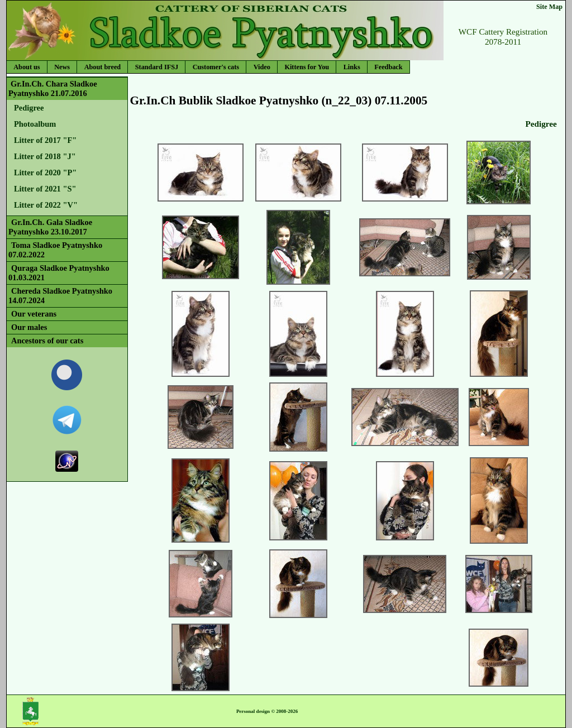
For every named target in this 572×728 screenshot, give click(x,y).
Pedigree (29, 108)
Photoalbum (35, 124)
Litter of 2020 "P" (45, 173)
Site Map (549, 7)
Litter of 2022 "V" (46, 205)
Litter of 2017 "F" (45, 140)
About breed (103, 67)
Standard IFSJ (157, 67)
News (62, 67)
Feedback (388, 67)
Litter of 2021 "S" (45, 189)
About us (27, 67)
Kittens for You (307, 67)
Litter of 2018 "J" (45, 156)
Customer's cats (216, 67)
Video (262, 67)
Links (352, 67)
